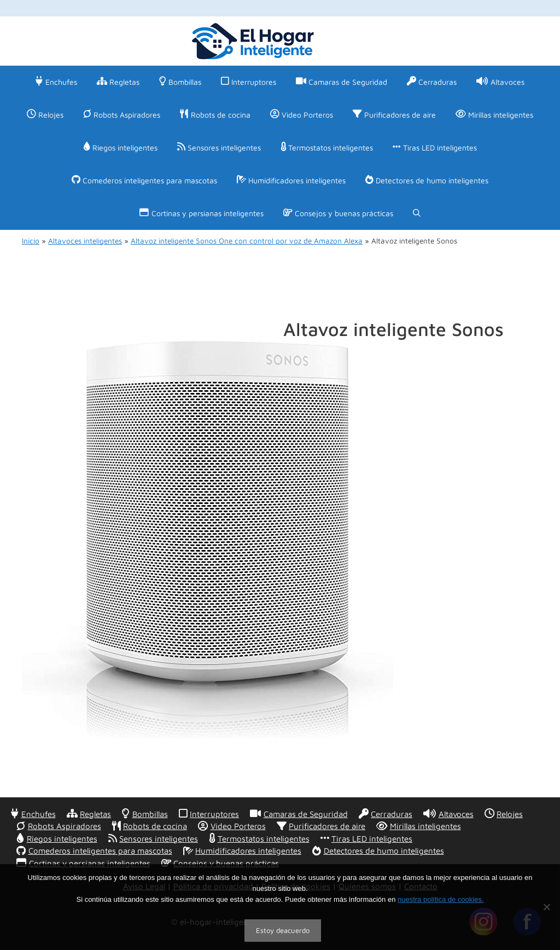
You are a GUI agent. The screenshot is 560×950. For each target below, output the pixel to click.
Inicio (31, 241)
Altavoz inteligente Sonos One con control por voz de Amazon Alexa (247, 241)
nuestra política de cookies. (441, 899)
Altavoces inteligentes (85, 241)
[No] (546, 907)
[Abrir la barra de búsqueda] (417, 213)
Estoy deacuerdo (283, 930)
